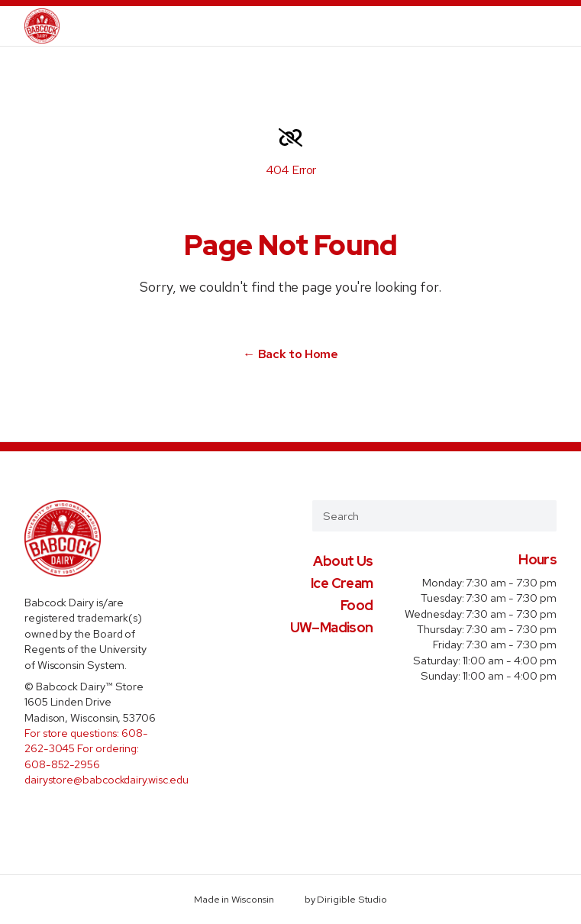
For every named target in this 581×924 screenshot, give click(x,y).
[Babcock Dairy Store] (42, 26)
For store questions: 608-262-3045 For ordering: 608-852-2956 (86, 748)
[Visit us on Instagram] (86, 816)
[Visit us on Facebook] (34, 816)
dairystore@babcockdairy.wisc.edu (107, 779)
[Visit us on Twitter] (60, 816)
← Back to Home (290, 354)
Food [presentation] (357, 605)
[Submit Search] (539, 515)
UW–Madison (332, 627)
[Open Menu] (560, 26)
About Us (343, 561)
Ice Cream (342, 583)
